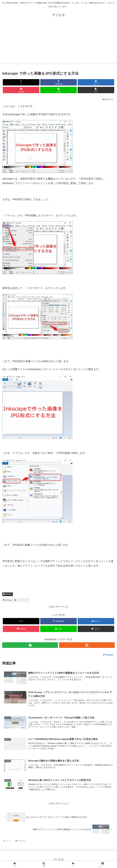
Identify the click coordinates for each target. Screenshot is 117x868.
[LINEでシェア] (58, 90)
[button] (96, 90)
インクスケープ (21, 600)
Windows (8, 594)
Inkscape (8, 600)
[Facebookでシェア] (58, 82)
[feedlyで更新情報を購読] (30, 645)
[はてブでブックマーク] (96, 82)
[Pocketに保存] (21, 90)
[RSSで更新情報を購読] (87, 645)
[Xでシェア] (21, 82)
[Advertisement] (58, 43)
